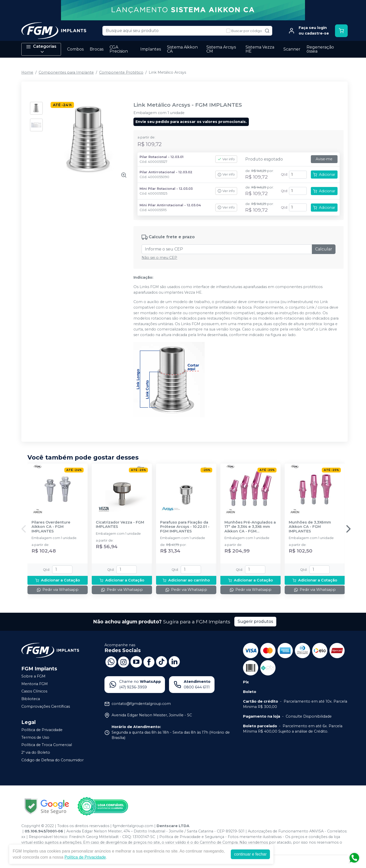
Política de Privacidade (42, 730)
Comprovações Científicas (46, 706)
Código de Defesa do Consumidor (52, 760)
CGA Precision (119, 49)
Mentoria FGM (35, 684)
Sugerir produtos (255, 621)
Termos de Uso (35, 737)
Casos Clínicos (34, 691)
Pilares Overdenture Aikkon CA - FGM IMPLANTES (51, 527)
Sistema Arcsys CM (221, 49)
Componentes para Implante (66, 72)
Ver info (226, 159)
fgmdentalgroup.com (133, 826)
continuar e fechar (250, 854)
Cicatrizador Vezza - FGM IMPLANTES (120, 525)
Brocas (97, 49)
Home (27, 72)
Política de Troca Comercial (47, 745)
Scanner (292, 49)
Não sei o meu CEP (159, 258)
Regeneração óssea (320, 49)
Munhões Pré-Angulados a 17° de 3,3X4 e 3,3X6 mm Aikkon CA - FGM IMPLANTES (250, 527)
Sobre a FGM (33, 676)
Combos (75, 49)
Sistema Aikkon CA (182, 49)
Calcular (324, 249)
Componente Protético (121, 72)
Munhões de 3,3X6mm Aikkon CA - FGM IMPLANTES (310, 527)
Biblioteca (31, 699)
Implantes (151, 49)
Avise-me (324, 159)
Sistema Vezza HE (260, 49)
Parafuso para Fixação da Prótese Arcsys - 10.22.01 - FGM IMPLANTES (185, 527)
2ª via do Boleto (36, 752)
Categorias (41, 49)
